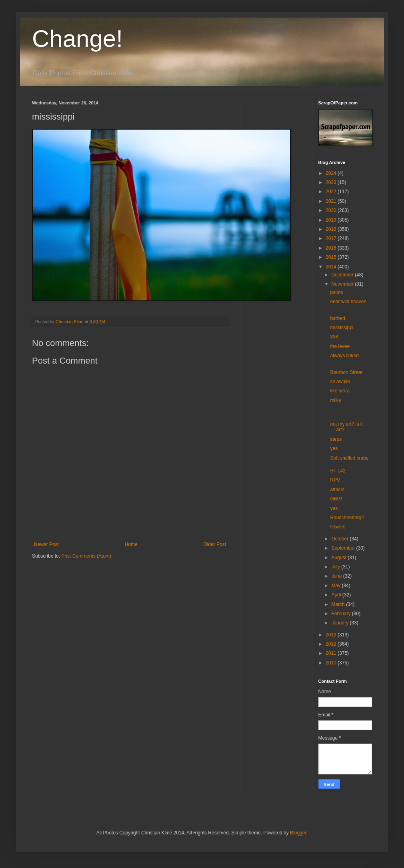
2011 (332, 653)
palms (336, 292)
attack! (337, 490)
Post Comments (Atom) (86, 556)
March (339, 604)
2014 (332, 267)
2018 (332, 229)
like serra (340, 391)
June (337, 576)
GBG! (336, 499)
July (336, 567)
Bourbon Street (346, 372)
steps (336, 439)
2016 (332, 248)
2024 (332, 173)
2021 (332, 201)
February (341, 614)
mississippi (342, 328)
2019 (332, 220)
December (343, 275)
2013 (332, 635)
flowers (338, 527)
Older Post (215, 544)
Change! (77, 39)
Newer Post (46, 544)
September (344, 548)
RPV (335, 480)
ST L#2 (338, 471)
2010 (332, 663)
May (336, 586)
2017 (332, 238)
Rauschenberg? (347, 518)
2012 (332, 644)
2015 (332, 257)
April (337, 595)
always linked (344, 356)
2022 (332, 192)
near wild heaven (348, 302)
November (343, 284)
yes (334, 448)
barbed (337, 318)
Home (131, 544)
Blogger (298, 833)
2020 (332, 210)
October (340, 539)
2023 (332, 182)
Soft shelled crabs (349, 458)
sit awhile (340, 382)
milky (335, 400)
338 (334, 337)
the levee (340, 346)
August (339, 558)
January (340, 623)
